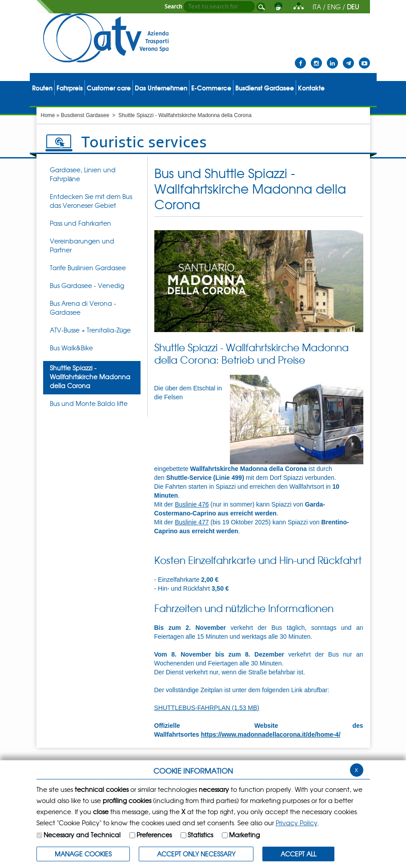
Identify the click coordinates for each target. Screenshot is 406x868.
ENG (334, 7)
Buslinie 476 (192, 504)
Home (48, 115)
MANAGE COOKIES (83, 854)
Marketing (244, 835)
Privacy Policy (297, 823)
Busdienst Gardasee (85, 115)
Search (173, 7)
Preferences (154, 835)
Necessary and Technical (82, 835)
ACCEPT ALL (298, 854)
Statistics (200, 835)
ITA (317, 7)
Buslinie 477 (192, 522)
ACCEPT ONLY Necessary (196, 854)
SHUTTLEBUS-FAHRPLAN (207, 708)
